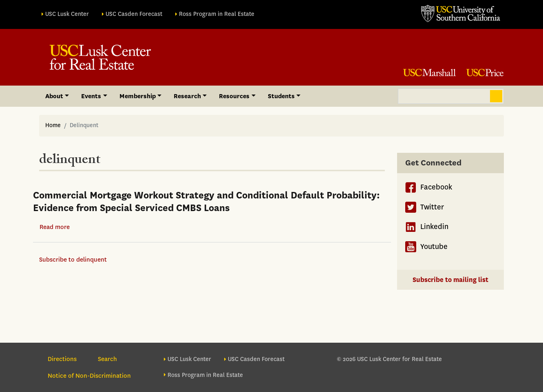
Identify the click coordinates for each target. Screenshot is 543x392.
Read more (55, 227)
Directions (62, 359)
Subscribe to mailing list (450, 280)
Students (281, 96)
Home (53, 125)
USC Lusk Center (67, 14)
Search (496, 96)
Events (91, 96)
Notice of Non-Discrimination (89, 376)
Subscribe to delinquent (73, 260)
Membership (138, 96)
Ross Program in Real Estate (217, 14)
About (54, 96)
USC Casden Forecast (134, 14)
